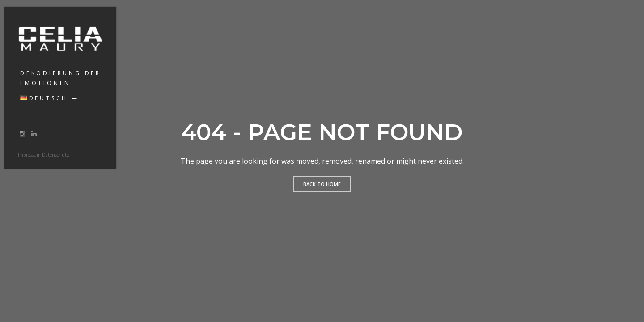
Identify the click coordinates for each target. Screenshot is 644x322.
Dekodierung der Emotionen (61, 78)
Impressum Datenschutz (44, 155)
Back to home (322, 184)
